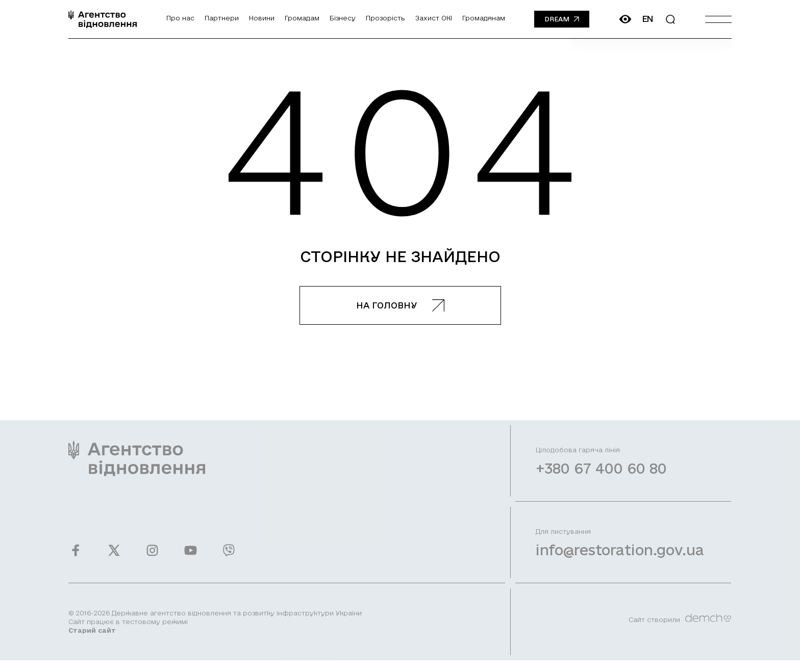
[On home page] (103, 19)
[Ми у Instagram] (152, 557)
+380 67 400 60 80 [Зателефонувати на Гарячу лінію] (601, 474)
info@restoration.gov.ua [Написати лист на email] (620, 556)
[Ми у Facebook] (76, 557)
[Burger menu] (718, 19)
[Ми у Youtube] (191, 557)
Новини (262, 18)
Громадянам (484, 18)
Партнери (222, 18)
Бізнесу (343, 18)
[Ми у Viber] (229, 557)
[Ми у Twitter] (114, 557)
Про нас (180, 18)
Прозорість (385, 18)
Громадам (302, 18)
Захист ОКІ (434, 18)
